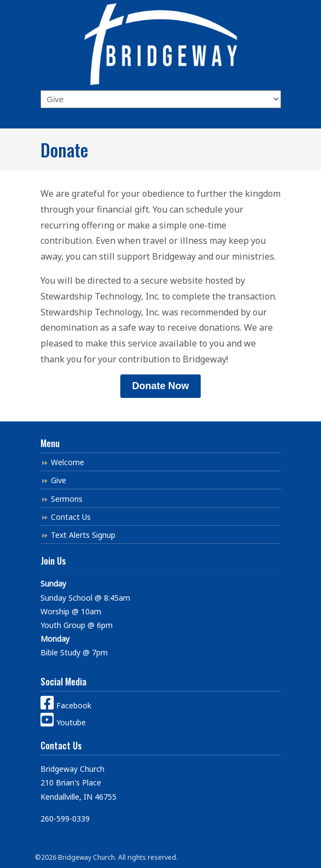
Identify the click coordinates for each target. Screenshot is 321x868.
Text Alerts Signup (83, 535)
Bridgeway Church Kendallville (161, 44)
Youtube (63, 722)
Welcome (68, 462)
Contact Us (71, 517)
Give (59, 480)
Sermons (67, 499)
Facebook (66, 705)
